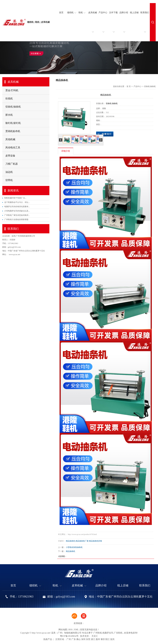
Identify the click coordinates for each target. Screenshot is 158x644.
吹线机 (9, 99)
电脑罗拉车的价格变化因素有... (17, 207)
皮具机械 (93, 26)
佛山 (78, 639)
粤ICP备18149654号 (69, 636)
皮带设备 (10, 156)
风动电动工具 (13, 147)
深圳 (83, 639)
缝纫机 (72, 13)
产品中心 (103, 26)
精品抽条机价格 (96, 541)
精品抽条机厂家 (82, 541)
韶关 (112, 639)
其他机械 (10, 139)
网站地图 (63, 630)
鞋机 (82, 13)
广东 (74, 639)
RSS (70, 630)
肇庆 (103, 639)
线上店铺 (134, 13)
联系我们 (145, 26)
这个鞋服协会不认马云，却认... (17, 202)
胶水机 (9, 115)
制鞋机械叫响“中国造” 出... (15, 198)
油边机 (9, 172)
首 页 (129, 86)
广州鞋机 (98, 633)
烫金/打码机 (12, 90)
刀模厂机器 (12, 164)
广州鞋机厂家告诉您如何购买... (17, 215)
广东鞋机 (118, 633)
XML (76, 630)
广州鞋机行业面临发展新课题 (16, 219)
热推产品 (48, 639)
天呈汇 (94, 636)
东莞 (88, 639)
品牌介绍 (124, 26)
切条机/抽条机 (13, 107)
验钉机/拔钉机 (13, 123)
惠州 (98, 639)
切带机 (9, 180)
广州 (69, 639)
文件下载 (113, 26)
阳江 (108, 639)
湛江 (93, 639)
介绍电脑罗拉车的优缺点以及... (17, 211)
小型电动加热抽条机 (74, 547)
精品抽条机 (71, 541)
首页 (61, 13)
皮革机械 (79, 586)
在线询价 (105, 134)
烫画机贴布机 (13, 131)
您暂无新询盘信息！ (90, 630)
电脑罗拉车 (108, 633)
